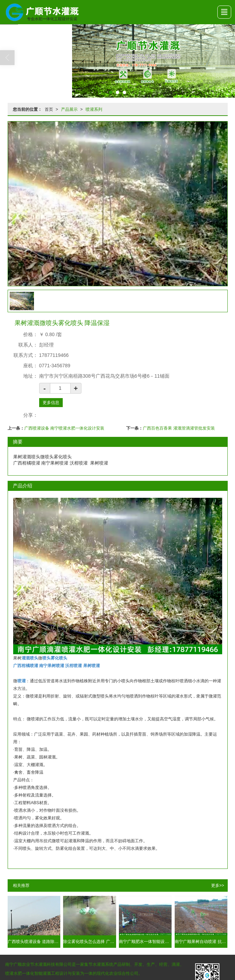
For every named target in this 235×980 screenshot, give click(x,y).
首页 (49, 109)
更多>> (218, 885)
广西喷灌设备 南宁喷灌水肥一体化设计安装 (64, 428)
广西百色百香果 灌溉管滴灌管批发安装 (179, 428)
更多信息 (51, 402)
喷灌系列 (94, 109)
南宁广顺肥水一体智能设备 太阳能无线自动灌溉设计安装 (145, 941)
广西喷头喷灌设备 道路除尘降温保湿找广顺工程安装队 (34, 941)
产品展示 (69, 109)
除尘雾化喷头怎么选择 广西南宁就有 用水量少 (89, 941)
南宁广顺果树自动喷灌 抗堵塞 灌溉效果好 (201, 941)
